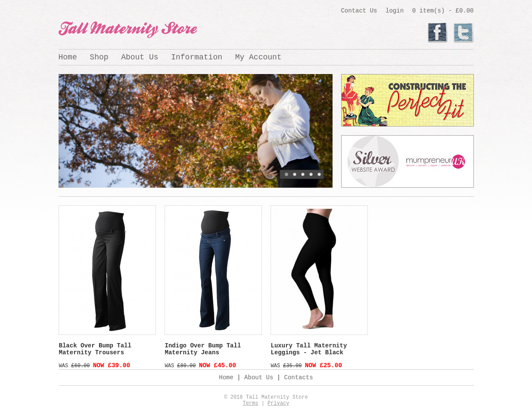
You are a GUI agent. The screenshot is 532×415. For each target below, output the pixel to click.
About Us (140, 57)
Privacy (278, 403)
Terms (250, 403)
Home (68, 57)
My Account (258, 57)
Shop (99, 57)
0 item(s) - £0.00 (443, 11)
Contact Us (359, 11)
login (395, 11)
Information (197, 57)
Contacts (299, 378)
